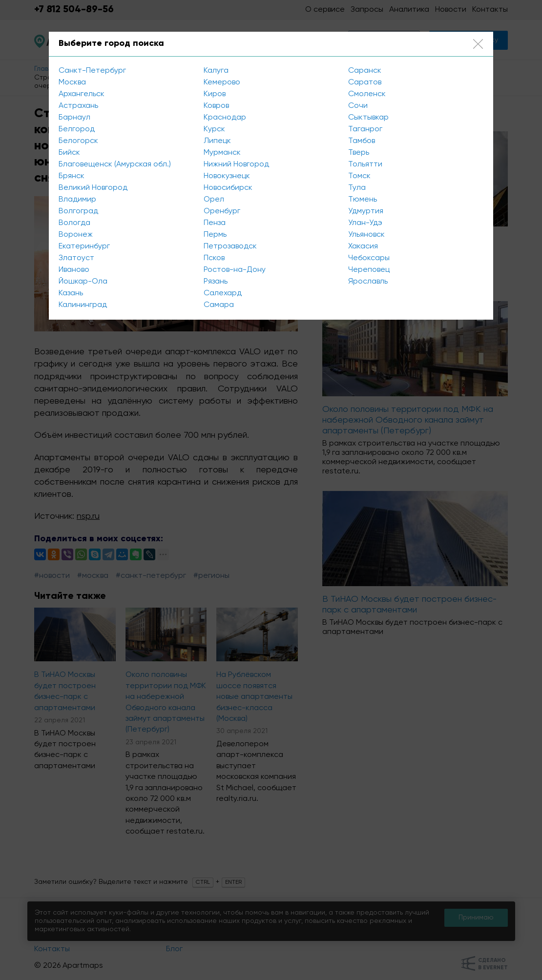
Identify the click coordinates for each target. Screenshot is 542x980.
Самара (219, 305)
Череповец (369, 270)
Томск (359, 176)
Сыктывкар (368, 118)
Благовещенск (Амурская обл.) (115, 164)
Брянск (72, 176)
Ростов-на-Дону (235, 270)
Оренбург (222, 211)
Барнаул (74, 118)
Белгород (77, 129)
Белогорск (78, 141)
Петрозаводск (230, 246)
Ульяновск (366, 235)
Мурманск (222, 153)
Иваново (74, 270)
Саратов (365, 82)
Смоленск (367, 94)
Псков (214, 258)
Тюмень (363, 200)
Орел (214, 200)
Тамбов (362, 141)
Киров (215, 94)
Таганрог (365, 129)
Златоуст (76, 258)
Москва (72, 82)
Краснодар (225, 118)
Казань (71, 293)
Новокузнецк (227, 176)
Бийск (69, 153)
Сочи (358, 106)
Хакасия (363, 246)
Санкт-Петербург (92, 71)
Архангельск (82, 94)
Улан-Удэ (365, 223)
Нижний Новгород (236, 164)
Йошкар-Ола (83, 282)
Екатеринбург (84, 246)
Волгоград (78, 211)
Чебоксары (369, 258)
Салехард (223, 293)
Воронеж (76, 235)
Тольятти (365, 164)
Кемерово (222, 82)
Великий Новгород (93, 188)
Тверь (359, 153)
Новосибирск (228, 188)
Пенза (215, 223)
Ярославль (368, 282)
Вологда (74, 223)
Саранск (365, 71)
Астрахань (78, 106)
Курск (214, 129)
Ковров (216, 106)
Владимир (77, 200)
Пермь (215, 235)
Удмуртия (366, 211)
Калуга (216, 71)
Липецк (217, 141)
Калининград (83, 305)
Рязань (216, 282)
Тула (357, 188)
